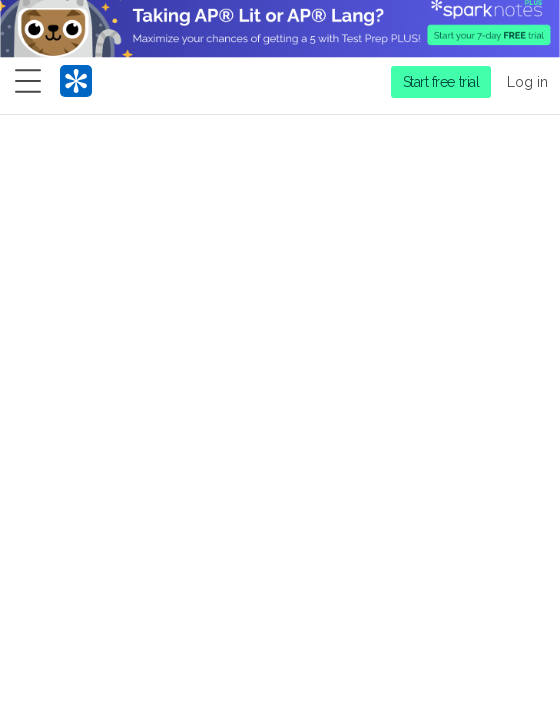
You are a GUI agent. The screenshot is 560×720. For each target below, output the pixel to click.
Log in (527, 82)
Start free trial (441, 82)
